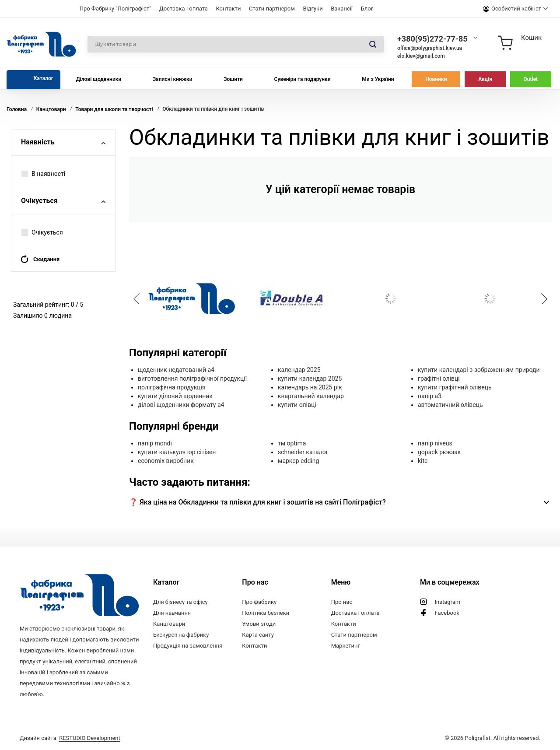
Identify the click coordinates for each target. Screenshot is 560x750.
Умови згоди (259, 624)
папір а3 (430, 396)
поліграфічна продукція (172, 387)
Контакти (228, 9)
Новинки (436, 79)
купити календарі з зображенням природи (479, 370)
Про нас (342, 602)
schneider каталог (303, 452)
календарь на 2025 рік (310, 387)
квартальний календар (311, 396)
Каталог (44, 78)
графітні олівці (439, 379)
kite (423, 461)
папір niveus (435, 443)
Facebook (447, 613)
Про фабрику (259, 602)
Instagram (447, 602)
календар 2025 (299, 370)
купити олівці (297, 405)
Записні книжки (173, 79)
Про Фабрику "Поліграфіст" (115, 9)
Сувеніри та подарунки (303, 79)
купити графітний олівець (455, 387)
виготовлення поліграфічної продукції (192, 379)
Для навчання (172, 613)
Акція (485, 79)
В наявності (43, 174)
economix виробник (166, 461)
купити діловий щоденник (175, 396)
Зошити (233, 79)
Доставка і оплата (184, 9)
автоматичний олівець (450, 405)
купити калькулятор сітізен (177, 452)
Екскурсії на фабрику (181, 635)
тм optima (292, 443)
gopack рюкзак (439, 452)
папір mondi (155, 443)
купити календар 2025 (310, 379)
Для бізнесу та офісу (180, 602)
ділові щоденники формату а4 (181, 405)
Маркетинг (346, 646)
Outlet (531, 79)
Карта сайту (258, 635)
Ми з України (378, 79)
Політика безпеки (266, 613)
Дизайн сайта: (70, 738)
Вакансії (342, 9)
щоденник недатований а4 (176, 370)
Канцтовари (169, 624)
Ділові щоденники (99, 79)
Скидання (40, 259)
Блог (367, 9)
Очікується (42, 232)
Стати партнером (272, 9)
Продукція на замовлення (188, 646)
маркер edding (298, 461)
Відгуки (313, 9)
